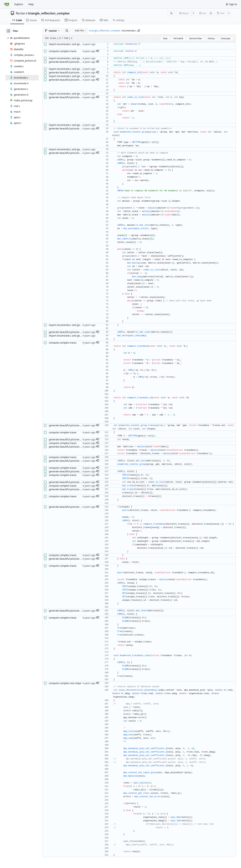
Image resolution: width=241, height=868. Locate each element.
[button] (67, 31)
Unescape (225, 38)
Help (31, 4)
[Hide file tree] (8, 31)
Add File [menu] (81, 31)
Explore (19, 4)
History (211, 38)
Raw (165, 38)
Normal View (196, 38)
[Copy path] (139, 31)
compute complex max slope (65, 683)
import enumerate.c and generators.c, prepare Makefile (80, 44)
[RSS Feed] (171, 13)
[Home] (7, 4)
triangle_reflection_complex (49, 13)
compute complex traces (63, 51)
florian (21, 13)
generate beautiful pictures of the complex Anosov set (79, 62)
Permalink (178, 38)
